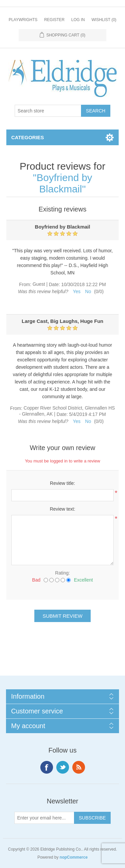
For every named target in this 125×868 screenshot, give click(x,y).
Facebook (47, 767)
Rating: (62, 573)
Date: (54, 284)
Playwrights (23, 20)
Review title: (62, 483)
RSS (79, 767)
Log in (78, 20)
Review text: (62, 509)
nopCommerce (74, 857)
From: (25, 284)
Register (54, 20)
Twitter (63, 767)
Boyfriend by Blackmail (64, 183)
